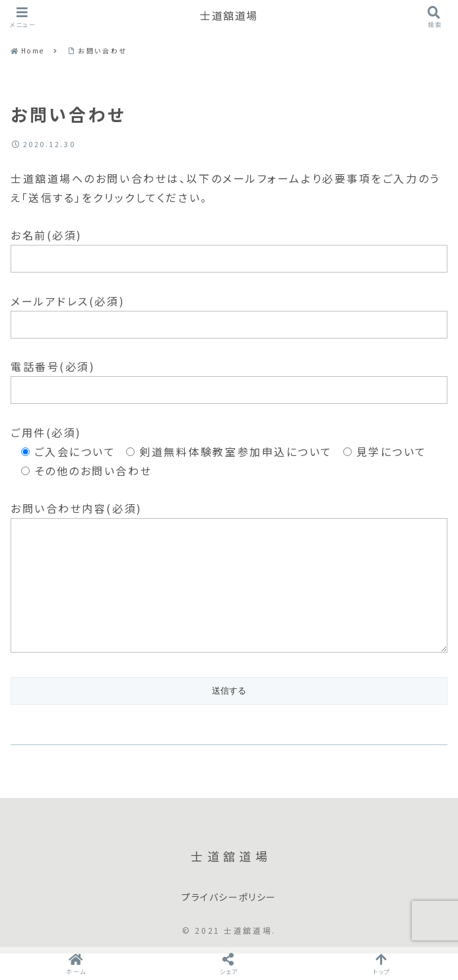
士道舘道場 (229, 16)
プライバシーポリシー (229, 924)
